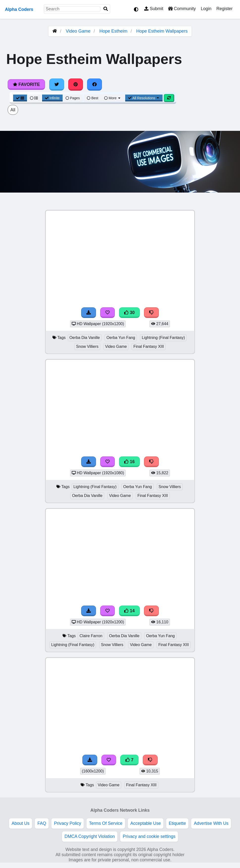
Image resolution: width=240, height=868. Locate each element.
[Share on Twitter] (57, 84)
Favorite (26, 84)
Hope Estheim (113, 31)
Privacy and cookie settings (149, 836)
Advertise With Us (211, 823)
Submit (154, 9)
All (13, 110)
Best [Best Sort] (93, 98)
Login (206, 9)
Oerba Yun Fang (121, 338)
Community (182, 9)
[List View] (34, 98)
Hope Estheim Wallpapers (162, 31)
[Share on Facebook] (95, 84)
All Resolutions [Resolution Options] (144, 98)
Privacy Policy (68, 823)
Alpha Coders (19, 9)
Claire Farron (91, 636)
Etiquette (177, 823)
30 (129, 313)
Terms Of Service (106, 823)
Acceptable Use (146, 823)
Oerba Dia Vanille (85, 338)
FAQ (42, 823)
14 (129, 611)
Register (224, 9)
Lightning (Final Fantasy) (163, 338)
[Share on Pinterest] (76, 84)
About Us (21, 823)
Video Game (78, 31)
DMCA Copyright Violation (90, 836)
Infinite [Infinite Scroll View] (52, 98)
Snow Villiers (87, 346)
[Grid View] (20, 98)
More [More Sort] (113, 98)
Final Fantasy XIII (149, 346)
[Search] (106, 9)
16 (129, 462)
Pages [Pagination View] (73, 98)
